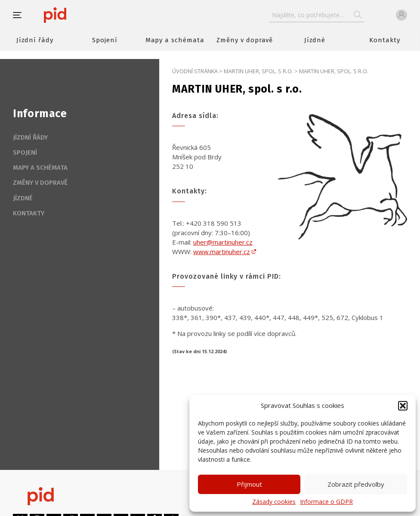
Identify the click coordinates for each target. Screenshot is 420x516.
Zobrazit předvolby (356, 484)
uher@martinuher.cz (223, 242)
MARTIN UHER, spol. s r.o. (258, 71)
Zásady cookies (274, 502)
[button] (403, 406)
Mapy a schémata (175, 40)
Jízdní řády (35, 40)
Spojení (105, 40)
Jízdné (315, 40)
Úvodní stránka (195, 71)
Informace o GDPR (326, 502)
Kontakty (385, 40)
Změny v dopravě (245, 40)
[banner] (81, 15)
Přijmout (249, 484)
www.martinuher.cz (222, 252)
